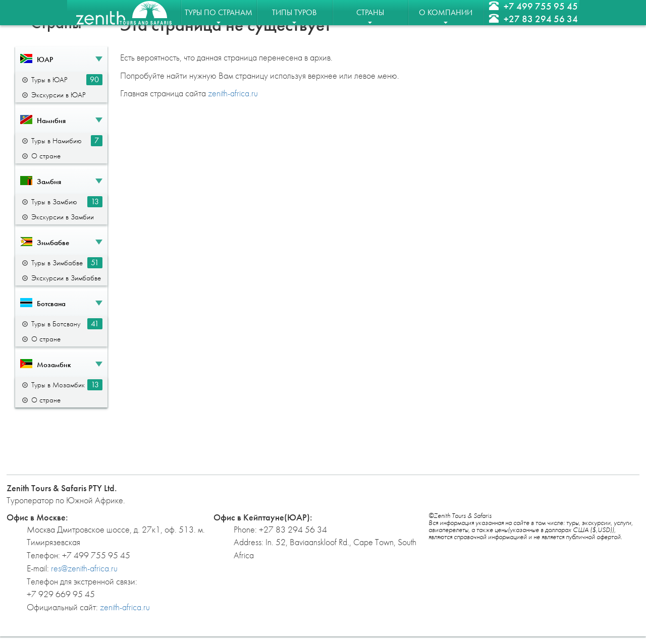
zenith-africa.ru (233, 93)
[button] (61, 59)
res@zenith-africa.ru (84, 568)
